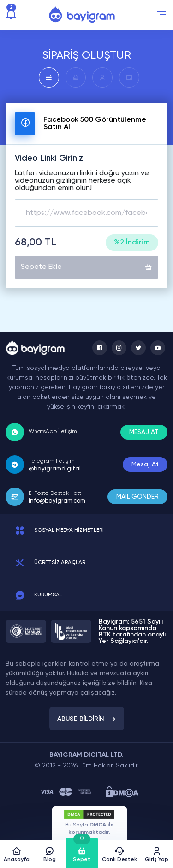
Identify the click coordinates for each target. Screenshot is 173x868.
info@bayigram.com (57, 501)
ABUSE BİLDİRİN (87, 719)
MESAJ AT (144, 432)
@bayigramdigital (55, 469)
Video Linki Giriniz (49, 158)
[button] (161, 15)
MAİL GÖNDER (137, 497)
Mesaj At (145, 464)
